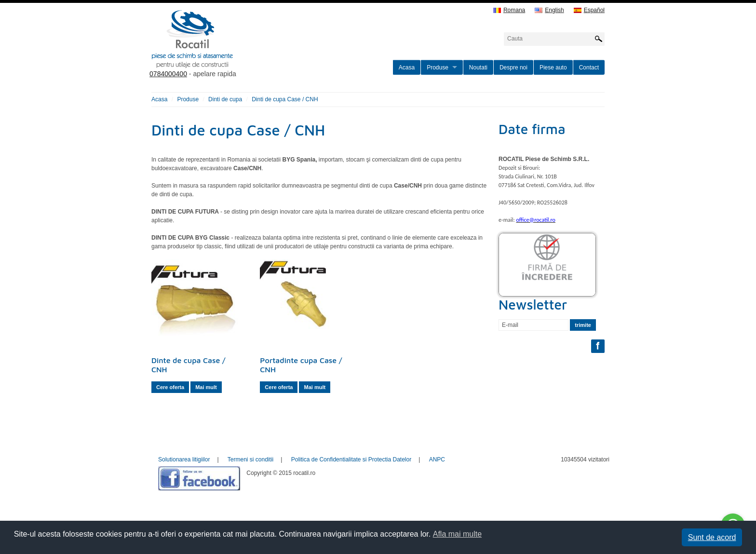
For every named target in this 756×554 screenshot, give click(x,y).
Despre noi (513, 68)
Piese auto (553, 68)
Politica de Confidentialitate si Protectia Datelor (351, 459)
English (549, 10)
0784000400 (168, 74)
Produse (438, 68)
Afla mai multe (457, 534)
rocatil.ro (241, 51)
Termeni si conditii (250, 459)
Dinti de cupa (225, 99)
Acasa (407, 68)
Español (589, 10)
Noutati (478, 68)
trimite (583, 325)
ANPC (437, 459)
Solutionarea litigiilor (184, 459)
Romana (509, 10)
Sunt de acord (712, 537)
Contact (589, 68)
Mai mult (206, 387)
